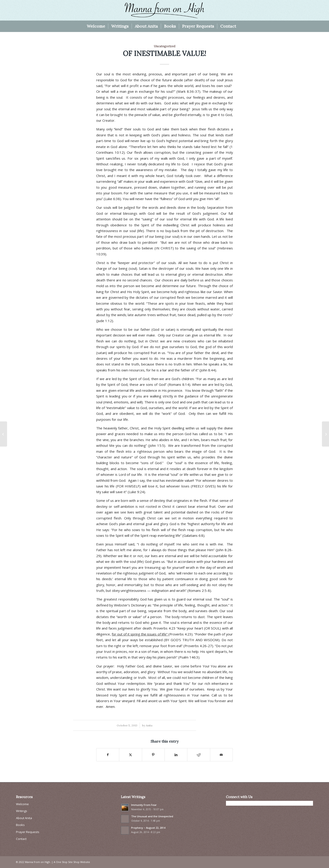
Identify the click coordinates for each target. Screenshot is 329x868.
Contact (21, 839)
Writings (22, 811)
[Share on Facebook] (108, 755)
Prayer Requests (28, 832)
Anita (149, 725)
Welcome (22, 804)
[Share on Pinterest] (153, 755)
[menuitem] (96, 26)
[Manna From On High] (164, 10)
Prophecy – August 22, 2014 (148, 828)
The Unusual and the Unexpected (152, 816)
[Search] (242, 26)
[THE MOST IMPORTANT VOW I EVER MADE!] (325, 434)
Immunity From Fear (144, 805)
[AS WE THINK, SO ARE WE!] (4, 434)
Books (20, 825)
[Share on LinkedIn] (176, 755)
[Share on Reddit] (199, 755)
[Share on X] (130, 755)
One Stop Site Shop (68, 862)
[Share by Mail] (221, 755)
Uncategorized (164, 46)
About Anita (24, 818)
